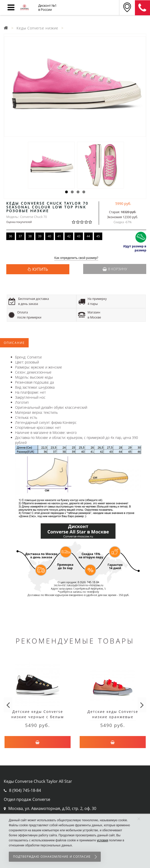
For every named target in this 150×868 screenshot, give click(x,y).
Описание (14, 343)
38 (30, 236)
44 (88, 236)
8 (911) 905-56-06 (142, 8)
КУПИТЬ (40, 269)
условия (102, 840)
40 (49, 236)
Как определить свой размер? (76, 258)
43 (79, 236)
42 (69, 236)
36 (11, 236)
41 (59, 236)
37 (20, 236)
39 (40, 236)
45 (98, 236)
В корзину (115, 269)
